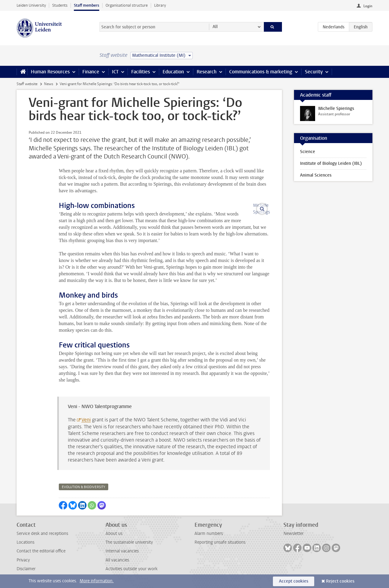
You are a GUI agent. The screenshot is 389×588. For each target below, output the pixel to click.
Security (314, 72)
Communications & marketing (261, 72)
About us (114, 534)
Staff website (27, 84)
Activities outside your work (131, 569)
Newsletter (294, 534)
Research (207, 72)
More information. (97, 581)
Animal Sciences (316, 175)
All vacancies (117, 560)
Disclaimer (26, 569)
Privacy (23, 560)
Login (368, 6)
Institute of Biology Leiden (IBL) (331, 163)
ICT (115, 72)
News (49, 84)
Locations (25, 542)
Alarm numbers (209, 534)
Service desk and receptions (42, 534)
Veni (86, 420)
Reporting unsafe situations (220, 542)
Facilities (141, 72)
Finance (91, 72)
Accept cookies (294, 581)
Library (160, 5)
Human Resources (50, 72)
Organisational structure (127, 5)
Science (308, 152)
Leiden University (31, 5)
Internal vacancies (122, 551)
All (215, 27)
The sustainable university (129, 542)
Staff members (87, 5)
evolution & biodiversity (84, 487)
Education (173, 72)
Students (60, 5)
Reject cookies (340, 581)
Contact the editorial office (41, 551)
